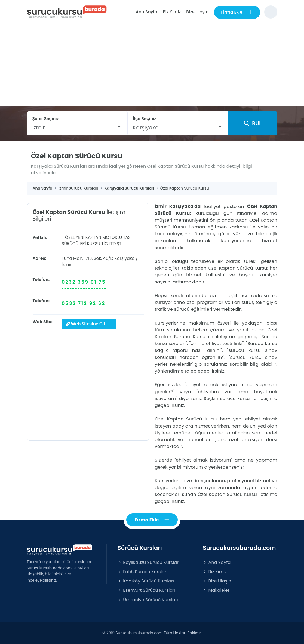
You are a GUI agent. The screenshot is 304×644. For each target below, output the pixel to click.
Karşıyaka (125, 258)
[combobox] (77, 127)
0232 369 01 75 (84, 282)
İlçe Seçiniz (145, 119)
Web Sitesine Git (86, 324)
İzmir (67, 265)
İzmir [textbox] (39, 127)
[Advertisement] (152, 65)
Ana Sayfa (147, 12)
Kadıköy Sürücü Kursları (146, 581)
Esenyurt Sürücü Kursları (146, 590)
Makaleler (216, 590)
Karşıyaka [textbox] (146, 127)
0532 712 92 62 (84, 303)
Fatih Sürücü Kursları (142, 572)
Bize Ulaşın (197, 12)
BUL (253, 123)
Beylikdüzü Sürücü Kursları (149, 562)
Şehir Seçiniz (46, 119)
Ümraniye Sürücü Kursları (148, 600)
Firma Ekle (237, 12)
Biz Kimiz (172, 12)
